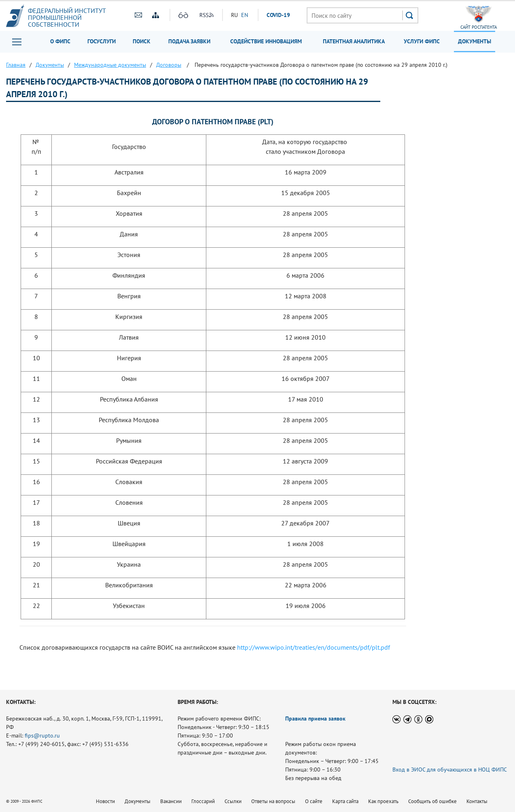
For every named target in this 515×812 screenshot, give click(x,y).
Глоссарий (203, 801)
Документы (475, 41)
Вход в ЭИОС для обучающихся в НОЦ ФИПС (450, 769)
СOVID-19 (278, 15)
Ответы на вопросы (273, 801)
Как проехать (383, 801)
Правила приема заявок (315, 718)
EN (245, 15)
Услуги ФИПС (422, 41)
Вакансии (171, 801)
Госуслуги (102, 41)
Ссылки (233, 801)
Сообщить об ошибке (432, 801)
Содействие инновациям (266, 41)
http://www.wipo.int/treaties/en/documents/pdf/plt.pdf (314, 647)
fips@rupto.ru (42, 735)
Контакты (477, 801)
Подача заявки (189, 41)
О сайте (314, 801)
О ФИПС (60, 41)
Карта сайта (345, 801)
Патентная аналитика (354, 41)
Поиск (142, 41)
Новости (105, 801)
